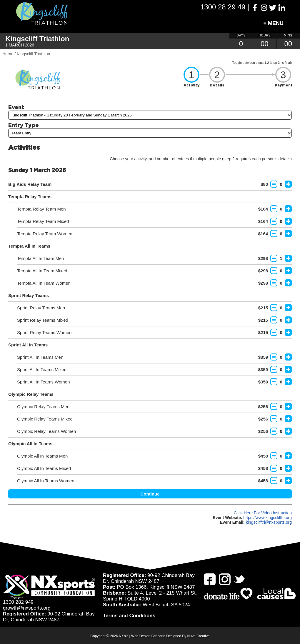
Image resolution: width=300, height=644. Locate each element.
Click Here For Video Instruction (263, 513)
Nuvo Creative (199, 636)
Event (16, 107)
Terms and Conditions (129, 616)
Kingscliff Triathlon (33, 54)
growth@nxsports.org (27, 608)
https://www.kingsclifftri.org (267, 518)
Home (8, 54)
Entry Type (24, 125)
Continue (150, 494)
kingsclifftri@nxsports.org (269, 522)
